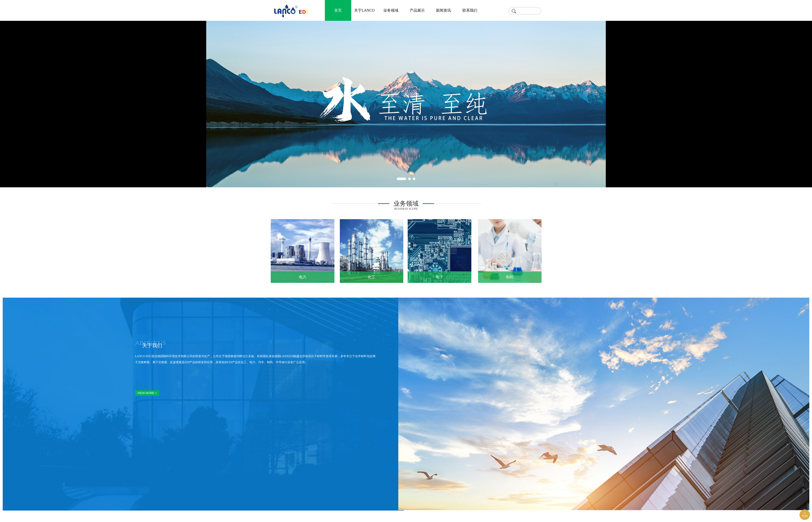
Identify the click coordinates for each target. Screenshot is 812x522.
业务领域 (391, 10)
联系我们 (470, 10)
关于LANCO (364, 10)
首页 (338, 10)
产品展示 (417, 10)
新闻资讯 (443, 10)
